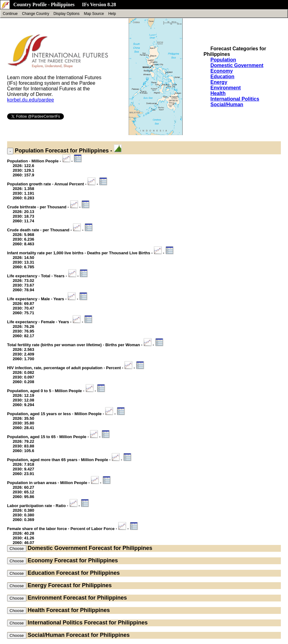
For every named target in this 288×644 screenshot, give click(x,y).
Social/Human (227, 104)
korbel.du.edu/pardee (31, 100)
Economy (222, 71)
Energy (219, 82)
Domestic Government (237, 65)
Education (222, 77)
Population (223, 60)
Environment (226, 88)
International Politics (235, 99)
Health (218, 93)
